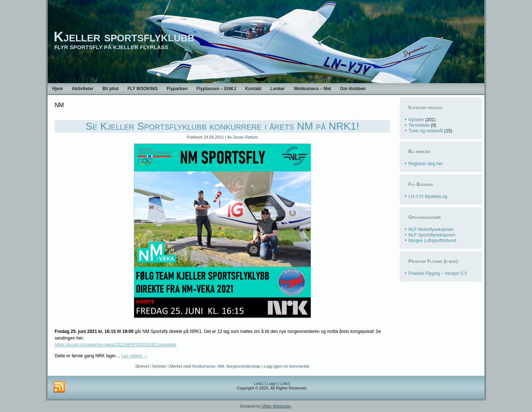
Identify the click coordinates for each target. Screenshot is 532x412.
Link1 (259, 384)
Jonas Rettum (245, 137)
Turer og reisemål (426, 131)
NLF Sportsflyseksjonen (432, 235)
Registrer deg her (426, 164)
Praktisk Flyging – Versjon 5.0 (438, 273)
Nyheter (159, 366)
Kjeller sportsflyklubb (124, 37)
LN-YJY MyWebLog (428, 197)
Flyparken (177, 89)
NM (221, 366)
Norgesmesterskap (243, 366)
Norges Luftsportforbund (432, 241)
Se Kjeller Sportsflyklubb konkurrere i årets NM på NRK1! (222, 126)
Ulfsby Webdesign (276, 406)
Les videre (135, 356)
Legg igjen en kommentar (287, 366)
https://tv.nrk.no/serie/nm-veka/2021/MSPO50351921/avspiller (115, 345)
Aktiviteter (83, 89)
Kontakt (253, 89)
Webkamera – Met (312, 89)
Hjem (57, 89)
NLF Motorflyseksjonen (431, 229)
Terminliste (419, 125)
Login (272, 384)
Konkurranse (204, 366)
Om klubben (353, 89)
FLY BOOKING (143, 89)
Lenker (278, 89)
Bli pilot (110, 89)
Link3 (285, 384)
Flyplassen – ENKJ (216, 89)
